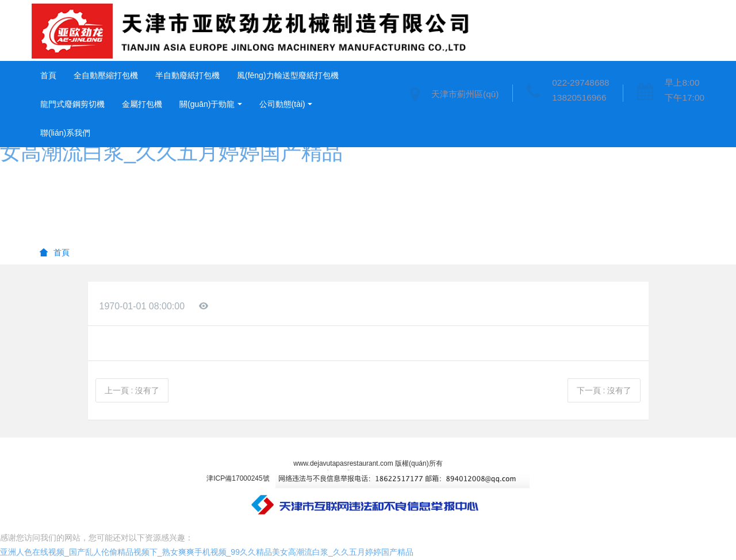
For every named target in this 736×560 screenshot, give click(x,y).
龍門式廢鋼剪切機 (72, 104)
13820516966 (579, 97)
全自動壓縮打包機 (106, 75)
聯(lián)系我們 (65, 133)
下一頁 (604, 390)
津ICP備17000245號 (238, 478)
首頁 (48, 75)
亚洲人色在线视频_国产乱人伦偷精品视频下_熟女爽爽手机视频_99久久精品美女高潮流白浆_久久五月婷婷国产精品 (207, 552)
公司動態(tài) (282, 104)
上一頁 (132, 390)
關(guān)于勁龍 (207, 104)
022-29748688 (580, 83)
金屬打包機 (142, 104)
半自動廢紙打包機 (187, 75)
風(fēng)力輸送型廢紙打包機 (288, 75)
